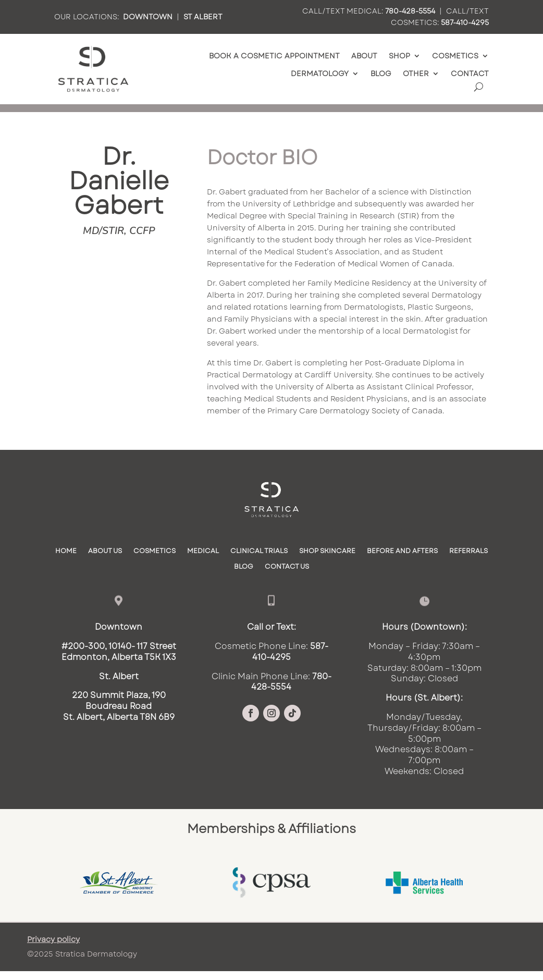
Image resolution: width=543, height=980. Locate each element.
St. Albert (119, 676)
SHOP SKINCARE (327, 552)
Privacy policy (53, 939)
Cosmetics (455, 56)
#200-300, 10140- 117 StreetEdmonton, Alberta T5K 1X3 (119, 652)
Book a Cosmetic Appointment (274, 56)
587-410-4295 (465, 22)
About (364, 56)
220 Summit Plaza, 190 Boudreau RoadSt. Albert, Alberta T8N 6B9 (119, 706)
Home (66, 552)
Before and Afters (402, 552)
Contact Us (287, 567)
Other (416, 74)
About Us (105, 552)
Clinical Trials (259, 552)
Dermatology (320, 74)
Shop (399, 56)
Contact (470, 74)
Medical (203, 552)
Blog (381, 74)
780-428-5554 (410, 11)
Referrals (468, 552)
